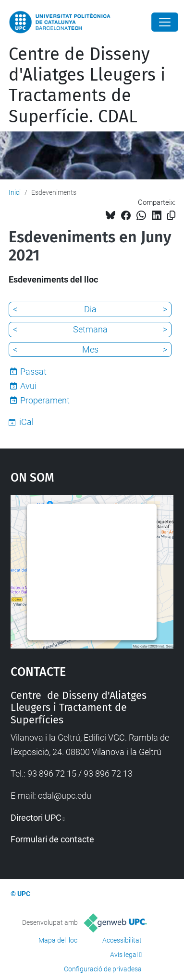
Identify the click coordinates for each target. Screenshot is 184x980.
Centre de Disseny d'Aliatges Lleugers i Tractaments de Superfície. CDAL (87, 85)
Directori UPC (36, 818)
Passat (33, 372)
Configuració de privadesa (103, 969)
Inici (15, 192)
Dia (90, 309)
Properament (45, 400)
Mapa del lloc (58, 940)
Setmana (90, 329)
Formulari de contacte (52, 839)
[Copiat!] (171, 216)
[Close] (165, 22)
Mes (90, 349)
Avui (28, 386)
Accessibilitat (122, 940)
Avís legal (124, 955)
